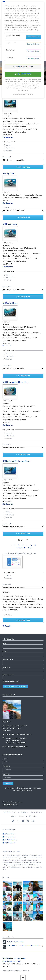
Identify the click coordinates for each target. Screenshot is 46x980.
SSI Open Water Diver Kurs (16, 382)
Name (6, 643)
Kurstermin (7, 157)
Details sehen (8, 137)
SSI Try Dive (8, 173)
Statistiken (10, 50)
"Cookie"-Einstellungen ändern (12, 802)
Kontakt (18, 971)
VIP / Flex (9, 151)
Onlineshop (33, 816)
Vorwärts (20, 548)
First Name (6, 766)
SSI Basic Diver (10, 224)
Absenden (8, 783)
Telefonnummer (8, 659)
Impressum (26, 971)
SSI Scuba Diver (10, 303)
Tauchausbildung (23, 812)
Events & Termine (37, 812)
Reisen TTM (23, 816)
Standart (9, 145)
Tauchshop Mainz (9, 812)
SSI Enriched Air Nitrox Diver (16, 461)
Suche (5, 971)
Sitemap (11, 971)
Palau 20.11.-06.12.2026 (15, 941)
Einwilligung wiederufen (10, 804)
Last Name (6, 774)
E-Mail (6, 651)
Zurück (7, 626)
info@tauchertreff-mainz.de (19, 747)
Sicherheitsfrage (8, 675)
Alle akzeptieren (23, 74)
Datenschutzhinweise (19, 94)
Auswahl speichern (23, 66)
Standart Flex (10, 148)
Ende (30, 548)
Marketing (10, 57)
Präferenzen (11, 43)
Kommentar (6, 667)
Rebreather (13, 816)
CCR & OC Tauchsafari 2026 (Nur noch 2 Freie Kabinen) (25, 946)
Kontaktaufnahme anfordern (15, 686)
